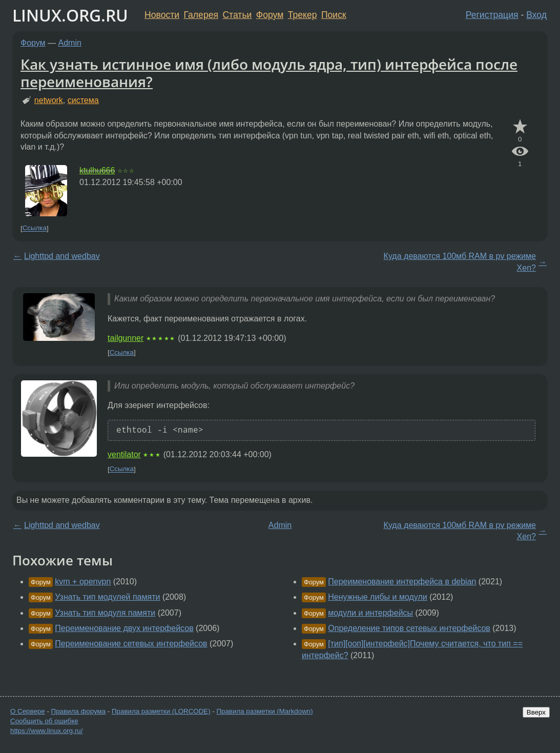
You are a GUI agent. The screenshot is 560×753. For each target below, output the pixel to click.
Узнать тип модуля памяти (105, 613)
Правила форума (79, 711)
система (83, 100)
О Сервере (28, 711)
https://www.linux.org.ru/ (46, 731)
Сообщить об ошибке (44, 721)
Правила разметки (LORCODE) (161, 711)
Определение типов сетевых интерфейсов (409, 628)
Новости (162, 15)
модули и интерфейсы (370, 613)
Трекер (303, 15)
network (49, 100)
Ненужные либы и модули (377, 597)
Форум (270, 15)
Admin (70, 43)
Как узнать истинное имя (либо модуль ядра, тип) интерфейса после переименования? (269, 73)
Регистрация (492, 15)
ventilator (124, 454)
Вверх (536, 712)
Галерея (201, 15)
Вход (536, 15)
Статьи (237, 15)
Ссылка (35, 228)
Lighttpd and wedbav (62, 256)
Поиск (334, 15)
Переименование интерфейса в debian (402, 582)
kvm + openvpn (83, 582)
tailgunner (126, 338)
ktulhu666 (97, 170)
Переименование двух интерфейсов (124, 628)
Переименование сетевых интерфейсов (131, 644)
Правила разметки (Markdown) (264, 711)
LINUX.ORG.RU (70, 15)
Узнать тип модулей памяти (107, 597)
